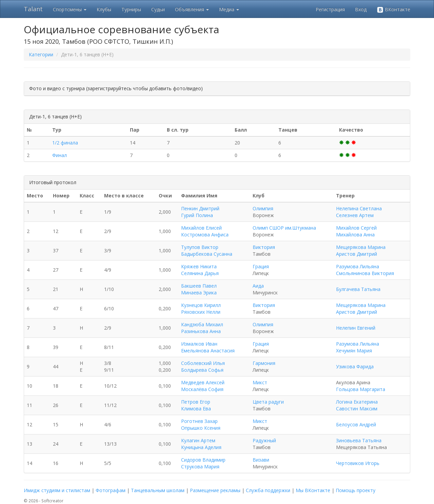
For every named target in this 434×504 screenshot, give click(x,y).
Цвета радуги (268, 402)
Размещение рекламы (215, 490)
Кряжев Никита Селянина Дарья (200, 270)
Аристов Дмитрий (357, 254)
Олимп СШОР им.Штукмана (284, 228)
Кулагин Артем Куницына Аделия (201, 444)
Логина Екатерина (357, 402)
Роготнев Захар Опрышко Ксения (201, 424)
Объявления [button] (192, 9)
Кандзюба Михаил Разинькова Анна (202, 328)
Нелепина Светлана (359, 208)
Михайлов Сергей (356, 228)
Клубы (104, 9)
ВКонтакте (393, 10)
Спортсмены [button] (70, 9)
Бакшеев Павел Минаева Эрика (199, 289)
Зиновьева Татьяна (359, 440)
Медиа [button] (229, 9)
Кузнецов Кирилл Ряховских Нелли (201, 308)
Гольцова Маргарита (361, 389)
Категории (41, 54)
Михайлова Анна (355, 235)
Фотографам (111, 490)
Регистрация (330, 9)
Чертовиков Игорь (358, 463)
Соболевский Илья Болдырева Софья (203, 366)
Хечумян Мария (354, 351)
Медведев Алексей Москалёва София (203, 386)
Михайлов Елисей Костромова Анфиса (205, 231)
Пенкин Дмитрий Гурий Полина (200, 212)
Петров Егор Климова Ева (196, 405)
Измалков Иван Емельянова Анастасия (208, 347)
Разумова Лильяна (358, 266)
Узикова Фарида (355, 366)
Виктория (264, 247)
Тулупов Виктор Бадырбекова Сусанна (207, 250)
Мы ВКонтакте (313, 490)
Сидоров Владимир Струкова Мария (203, 463)
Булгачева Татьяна (358, 289)
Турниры (131, 9)
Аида (258, 286)
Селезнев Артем (355, 215)
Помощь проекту (356, 490)
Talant (33, 9)
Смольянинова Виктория (365, 273)
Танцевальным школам (158, 490)
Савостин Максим (357, 409)
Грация (261, 266)
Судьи (158, 9)
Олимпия (263, 208)
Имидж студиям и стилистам (57, 490)
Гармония (264, 363)
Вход (361, 9)
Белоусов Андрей (356, 424)
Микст (260, 382)
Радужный (264, 440)
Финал (60, 155)
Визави (261, 460)
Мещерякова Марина (361, 247)
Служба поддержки (268, 490)
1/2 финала (65, 143)
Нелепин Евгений (356, 328)
